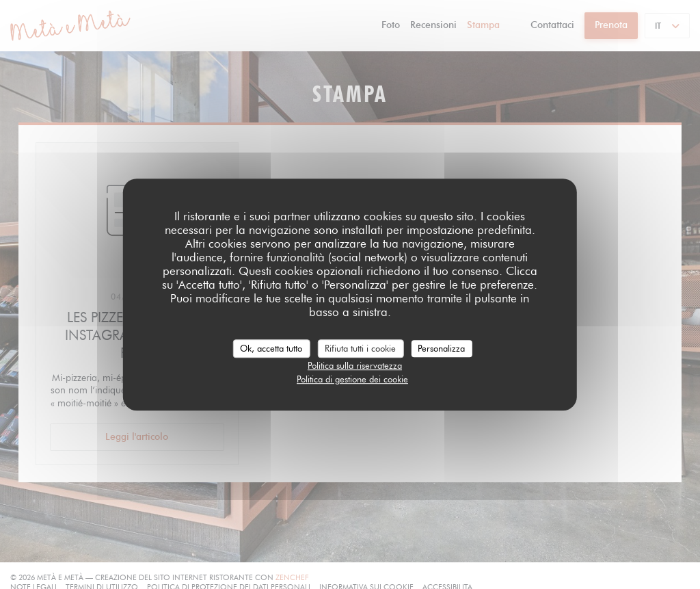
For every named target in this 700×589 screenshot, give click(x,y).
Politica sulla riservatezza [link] (355, 365)
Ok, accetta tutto (271, 348)
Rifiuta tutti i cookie (360, 348)
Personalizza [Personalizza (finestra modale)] (441, 348)
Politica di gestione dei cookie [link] (352, 379)
